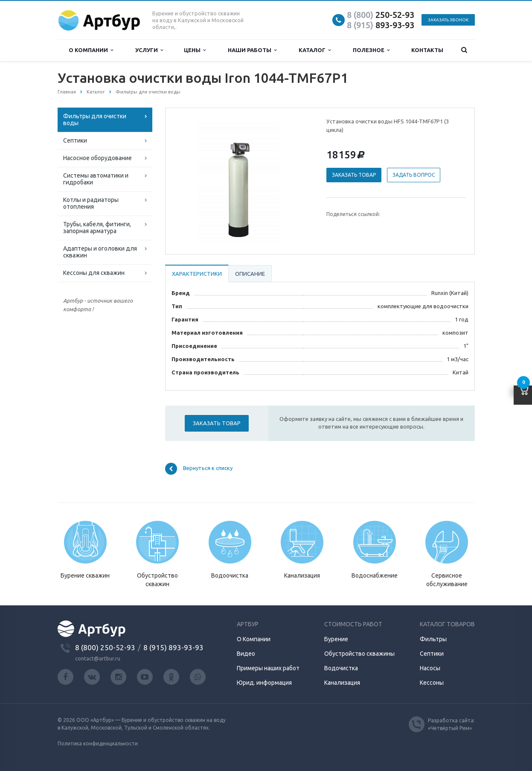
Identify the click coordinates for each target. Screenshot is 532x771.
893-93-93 (381, 25)
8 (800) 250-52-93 (105, 647)
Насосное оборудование (97, 158)
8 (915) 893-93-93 (173, 647)
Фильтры (433, 639)
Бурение (336, 639)
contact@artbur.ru (98, 659)
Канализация (342, 683)
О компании (91, 50)
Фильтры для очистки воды (95, 120)
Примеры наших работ (268, 668)
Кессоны (432, 683)
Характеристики (197, 274)
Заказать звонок (448, 20)
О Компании (254, 639)
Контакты (427, 50)
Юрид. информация (264, 683)
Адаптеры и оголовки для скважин (100, 252)
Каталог (315, 50)
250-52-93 (381, 15)
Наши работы (252, 50)
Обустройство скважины (359, 654)
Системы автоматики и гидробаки (96, 179)
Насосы (430, 668)
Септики (75, 140)
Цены (195, 50)
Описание (250, 274)
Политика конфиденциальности (98, 743)
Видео (246, 654)
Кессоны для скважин (94, 273)
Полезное (371, 50)
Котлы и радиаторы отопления (91, 203)
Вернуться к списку (199, 469)
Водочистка (341, 668)
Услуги (149, 50)
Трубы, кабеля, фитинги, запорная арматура (97, 228)
